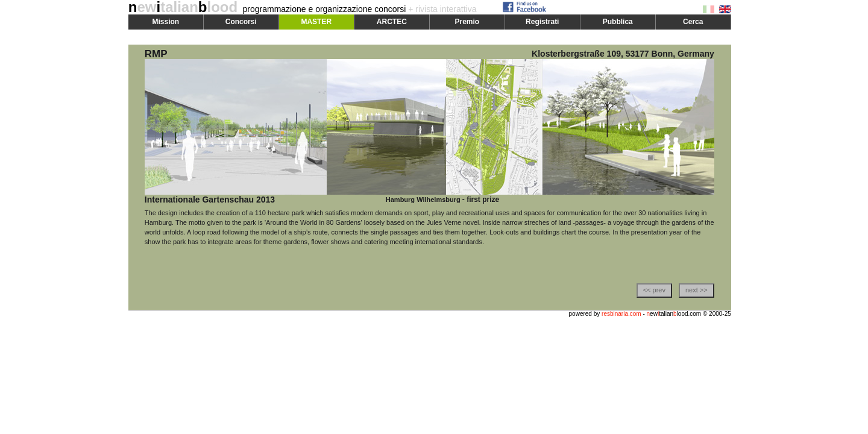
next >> (697, 290)
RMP (156, 54)
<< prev (654, 290)
